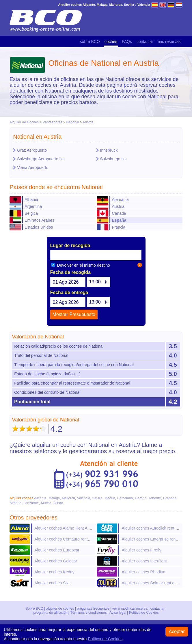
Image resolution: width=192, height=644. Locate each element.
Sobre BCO (35, 609)
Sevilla (97, 498)
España (119, 220)
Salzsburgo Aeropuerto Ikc (41, 159)
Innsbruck (109, 150)
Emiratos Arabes (39, 220)
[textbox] (96, 255)
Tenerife (155, 498)
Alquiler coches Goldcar (56, 561)
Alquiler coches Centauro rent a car (66, 539)
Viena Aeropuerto (33, 167)
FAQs (127, 42)
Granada (170, 498)
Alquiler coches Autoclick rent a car (153, 528)
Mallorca (69, 498)
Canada (119, 213)
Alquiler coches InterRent (144, 561)
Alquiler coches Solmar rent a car (151, 583)
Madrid (110, 498)
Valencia (84, 498)
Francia (119, 227)
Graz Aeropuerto (32, 150)
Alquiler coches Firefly (141, 550)
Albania (31, 199)
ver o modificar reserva (130, 609)
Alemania (120, 199)
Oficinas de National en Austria (104, 63)
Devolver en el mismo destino (81, 265)
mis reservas (169, 42)
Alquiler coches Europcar (57, 550)
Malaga (54, 498)
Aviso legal (118, 613)
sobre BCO (90, 42)
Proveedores (53, 122)
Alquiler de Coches (24, 122)
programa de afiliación (51, 613)
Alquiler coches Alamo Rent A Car (65, 528)
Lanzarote (31, 503)
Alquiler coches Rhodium (144, 572)
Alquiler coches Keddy (54, 572)
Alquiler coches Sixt (52, 583)
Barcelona (125, 498)
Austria (88, 122)
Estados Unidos (39, 227)
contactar (145, 42)
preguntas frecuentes (93, 609)
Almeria (15, 503)
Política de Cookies (144, 613)
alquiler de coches (60, 609)
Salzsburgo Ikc (113, 159)
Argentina (33, 206)
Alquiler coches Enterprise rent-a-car (154, 539)
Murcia (46, 503)
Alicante (40, 498)
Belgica (31, 213)
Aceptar (177, 631)
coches (111, 42)
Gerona (141, 498)
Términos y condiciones (89, 613)
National (72, 122)
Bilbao (58, 503)
